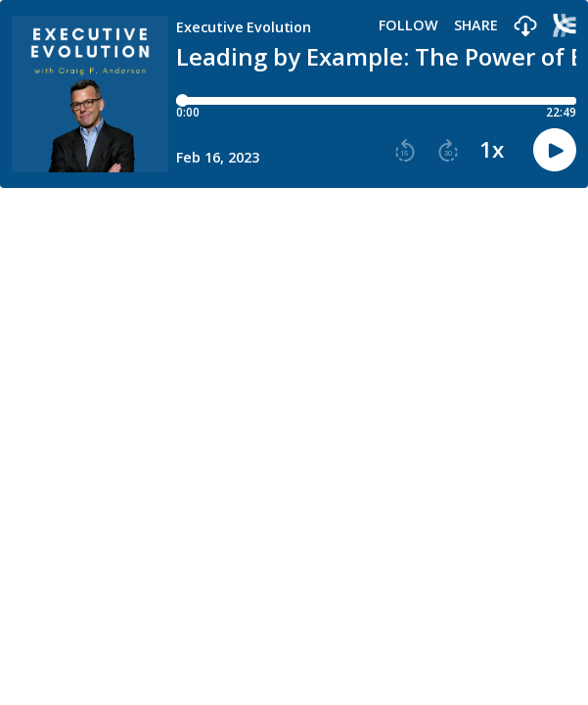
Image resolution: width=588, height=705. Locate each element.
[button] (525, 27)
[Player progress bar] (376, 101)
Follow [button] (408, 25)
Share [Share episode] (476, 25)
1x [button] (492, 150)
